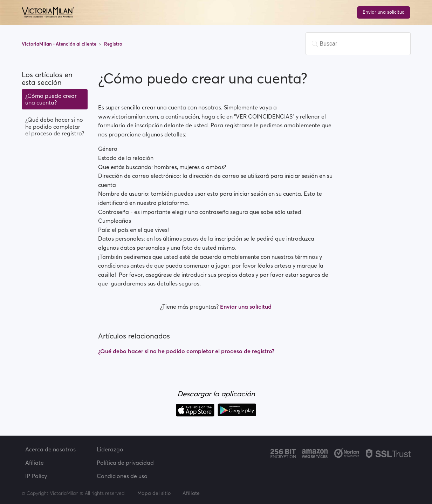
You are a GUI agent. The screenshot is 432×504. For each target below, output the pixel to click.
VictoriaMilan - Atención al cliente (60, 44)
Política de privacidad (125, 463)
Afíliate (35, 463)
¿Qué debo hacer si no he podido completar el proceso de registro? (55, 126)
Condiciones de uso (122, 476)
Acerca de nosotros (50, 449)
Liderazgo (110, 449)
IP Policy (36, 476)
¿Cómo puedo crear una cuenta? (51, 99)
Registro (113, 44)
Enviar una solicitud (384, 12)
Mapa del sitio (154, 493)
